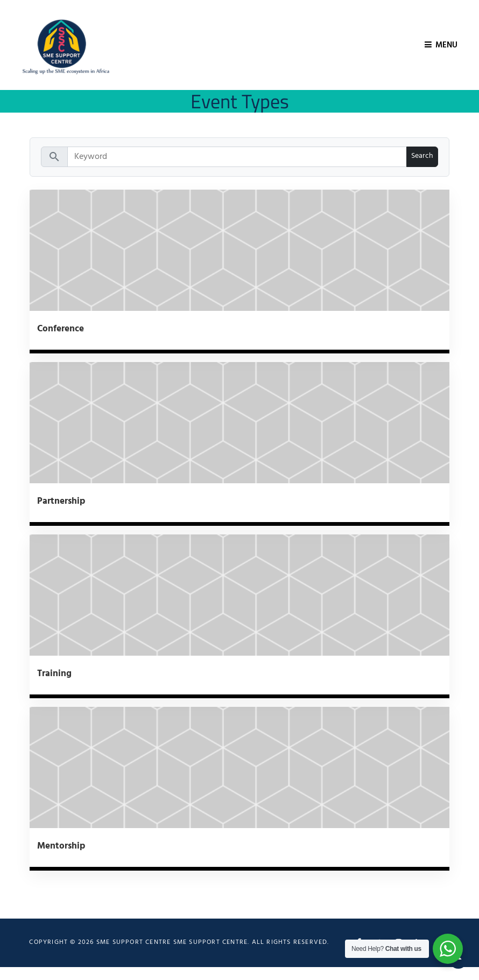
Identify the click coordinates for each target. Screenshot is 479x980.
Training (54, 674)
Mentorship (61, 846)
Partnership (61, 501)
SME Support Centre (211, 942)
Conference (61, 329)
